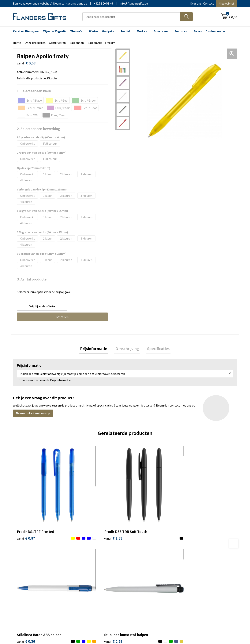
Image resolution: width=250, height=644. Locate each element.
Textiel (125, 31)
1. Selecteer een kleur (34, 91)
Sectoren (181, 31)
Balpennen (77, 43)
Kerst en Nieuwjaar (26, 31)
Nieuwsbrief (226, 3)
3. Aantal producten (33, 279)
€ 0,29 (194, 508)
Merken (142, 31)
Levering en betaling (143, 549)
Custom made (215, 31)
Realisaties (137, 543)
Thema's (76, 31)
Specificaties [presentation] (156, 349)
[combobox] (131, 17)
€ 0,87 (26, 508)
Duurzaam (161, 31)
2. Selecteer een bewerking (39, 129)
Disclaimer (192, 561)
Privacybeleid (194, 555)
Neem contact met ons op (33, 414)
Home (17, 43)
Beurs (198, 31)
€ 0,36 (138, 508)
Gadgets (108, 31)
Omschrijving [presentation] (127, 349)
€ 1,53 (82, 508)
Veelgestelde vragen (87, 555)
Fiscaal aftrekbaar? (142, 555)
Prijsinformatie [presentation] (96, 349)
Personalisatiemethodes (146, 561)
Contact (209, 3)
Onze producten (35, 43)
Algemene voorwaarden (201, 543)
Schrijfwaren (58, 43)
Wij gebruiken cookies (199, 549)
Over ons (196, 3)
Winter (94, 31)
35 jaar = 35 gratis (55, 31)
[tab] (96, 349)
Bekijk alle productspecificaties (38, 78)
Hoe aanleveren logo (143, 566)
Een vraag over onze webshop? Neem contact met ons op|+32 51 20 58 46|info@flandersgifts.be (80, 3)
